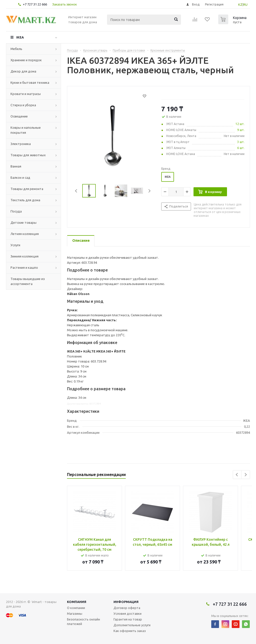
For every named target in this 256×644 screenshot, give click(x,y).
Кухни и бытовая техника (30, 82)
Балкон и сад (20, 177)
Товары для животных (28, 155)
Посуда (16, 211)
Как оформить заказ (130, 631)
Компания (77, 602)
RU (245, 4)
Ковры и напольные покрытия (26, 130)
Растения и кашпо (24, 267)
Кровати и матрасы (26, 94)
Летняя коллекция (25, 234)
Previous (76, 191)
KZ (240, 4)
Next (149, 191)
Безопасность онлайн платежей (83, 621)
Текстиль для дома (25, 200)
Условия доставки (127, 613)
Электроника (21, 144)
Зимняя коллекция (24, 256)
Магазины (75, 613)
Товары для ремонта (27, 189)
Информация (126, 602)
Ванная (16, 166)
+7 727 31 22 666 (35, 4)
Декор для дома (23, 71)
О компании (76, 608)
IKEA (20, 37)
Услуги (15, 245)
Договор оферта (127, 608)
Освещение (19, 116)
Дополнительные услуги (132, 625)
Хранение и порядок (26, 60)
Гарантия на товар (128, 619)
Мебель (16, 49)
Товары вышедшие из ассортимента (28, 281)
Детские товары (23, 222)
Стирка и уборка (23, 105)
